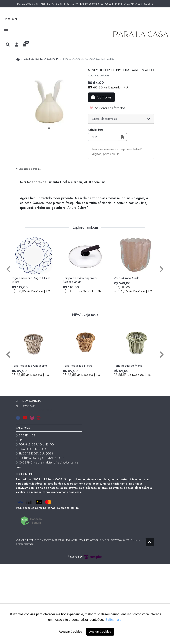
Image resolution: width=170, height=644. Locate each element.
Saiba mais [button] (113, 620)
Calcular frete (96, 130)
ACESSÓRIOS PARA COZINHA (41, 59)
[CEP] (103, 137)
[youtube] (26, 418)
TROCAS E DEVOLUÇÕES (36, 453)
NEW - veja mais (85, 315)
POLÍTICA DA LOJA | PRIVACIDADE (41, 458)
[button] (17, 45)
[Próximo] (162, 269)
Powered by (85, 557)
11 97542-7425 (28, 406)
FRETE (23, 440)
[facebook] (19, 418)
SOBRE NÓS (27, 435)
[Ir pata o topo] (150, 542)
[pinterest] (38, 418)
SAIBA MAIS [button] (23, 428)
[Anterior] (8, 269)
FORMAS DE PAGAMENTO (36, 444)
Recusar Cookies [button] (70, 632)
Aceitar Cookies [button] (100, 632)
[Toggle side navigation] (6, 31)
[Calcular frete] (122, 137)
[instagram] (33, 418)
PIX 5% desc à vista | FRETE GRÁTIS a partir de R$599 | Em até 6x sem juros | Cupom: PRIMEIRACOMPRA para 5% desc (85, 4)
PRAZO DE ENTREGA (33, 449)
